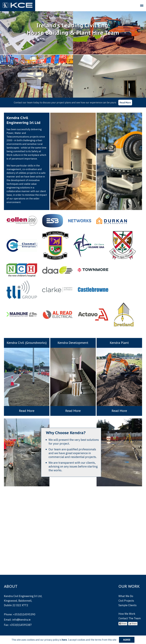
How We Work (127, 608)
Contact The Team (130, 613)
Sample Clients (128, 600)
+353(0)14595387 (21, 620)
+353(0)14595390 (24, 609)
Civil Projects (126, 595)
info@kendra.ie (21, 614)
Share (123, 618)
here (64, 640)
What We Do (126, 591)
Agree (127, 640)
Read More (125, 103)
